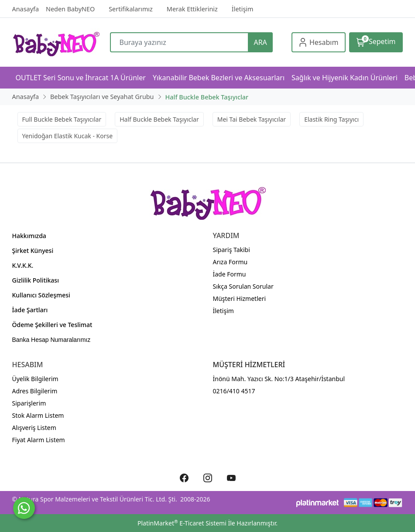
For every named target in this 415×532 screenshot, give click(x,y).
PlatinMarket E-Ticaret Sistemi (182, 523)
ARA (260, 42)
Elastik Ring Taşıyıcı (331, 119)
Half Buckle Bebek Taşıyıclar (159, 119)
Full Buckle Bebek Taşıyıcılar (62, 119)
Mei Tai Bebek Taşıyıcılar (252, 119)
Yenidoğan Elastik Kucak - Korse (68, 136)
